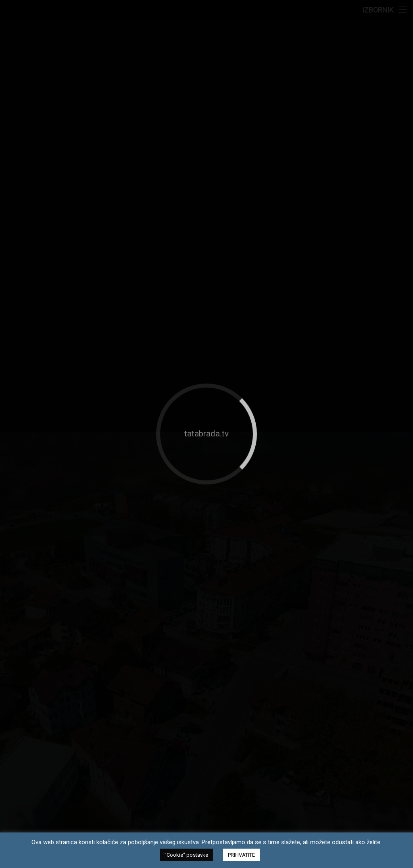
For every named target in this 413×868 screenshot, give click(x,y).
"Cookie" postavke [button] (186, 855)
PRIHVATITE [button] (241, 855)
